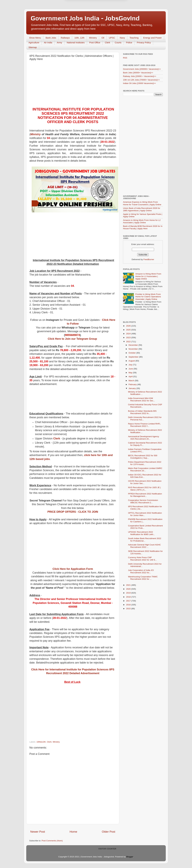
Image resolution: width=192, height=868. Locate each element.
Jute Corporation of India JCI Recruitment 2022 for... (141, 571)
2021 (129, 585)
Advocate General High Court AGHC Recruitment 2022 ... (144, 546)
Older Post (109, 832)
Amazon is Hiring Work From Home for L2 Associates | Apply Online (142, 221)
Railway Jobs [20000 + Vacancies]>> (140, 76)
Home (73, 832)
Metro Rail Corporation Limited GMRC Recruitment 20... (145, 469)
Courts (118, 43)
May (131, 373)
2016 (129, 605)
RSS (125, 58)
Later (81, 14)
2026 (129, 326)
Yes (112, 14)
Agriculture (34, 43)
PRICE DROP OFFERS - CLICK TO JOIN (73, 512)
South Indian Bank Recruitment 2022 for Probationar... (145, 540)
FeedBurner (149, 259)
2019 (129, 593)
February (133, 384)
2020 (129, 589)
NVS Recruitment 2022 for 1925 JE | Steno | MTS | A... (144, 489)
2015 (129, 609)
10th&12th (41, 742)
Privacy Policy (144, 43)
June (131, 369)
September (134, 357)
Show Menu (35, 38)
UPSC (112, 38)
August (132, 361)
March (132, 381)
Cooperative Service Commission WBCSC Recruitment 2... (143, 501)
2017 (129, 601)
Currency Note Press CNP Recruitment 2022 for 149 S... (142, 559)
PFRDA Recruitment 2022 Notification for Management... (145, 495)
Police (129, 43)
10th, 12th (79, 38)
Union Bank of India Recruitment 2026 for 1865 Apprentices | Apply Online (142, 209)
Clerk (107, 43)
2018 (129, 597)
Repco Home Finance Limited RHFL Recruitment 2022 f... (144, 425)
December (133, 345)
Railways (65, 38)
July (131, 365)
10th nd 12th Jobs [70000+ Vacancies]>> (141, 80)
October (132, 353)
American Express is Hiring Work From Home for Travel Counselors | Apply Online (142, 203)
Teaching (134, 38)
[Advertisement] (73, 85)
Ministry (93, 38)
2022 (129, 342)
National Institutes (76, 43)
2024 (129, 334)
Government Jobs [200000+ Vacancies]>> (142, 69)
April (131, 377)
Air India (48, 43)
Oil (103, 38)
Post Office (95, 43)
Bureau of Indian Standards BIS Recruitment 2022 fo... (142, 412)
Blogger (130, 857)
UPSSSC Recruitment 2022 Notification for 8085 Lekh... (142, 533)
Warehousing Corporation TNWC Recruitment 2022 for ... (143, 578)
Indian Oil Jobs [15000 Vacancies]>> (139, 83)
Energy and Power (152, 38)
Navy (122, 38)
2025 (129, 330)
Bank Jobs (51, 38)
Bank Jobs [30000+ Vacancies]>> (138, 73)
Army (59, 43)
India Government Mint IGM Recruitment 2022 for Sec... (142, 399)
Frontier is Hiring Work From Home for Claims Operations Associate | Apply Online (148, 297)
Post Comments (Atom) (52, 841)
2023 (129, 338)
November (133, 349)
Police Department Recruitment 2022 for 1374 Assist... (145, 463)
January (132, 388)
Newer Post (38, 832)
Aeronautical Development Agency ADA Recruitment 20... (144, 438)
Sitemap (33, 47)
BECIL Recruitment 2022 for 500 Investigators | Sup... (143, 457)
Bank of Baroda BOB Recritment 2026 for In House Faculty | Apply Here (143, 227)
